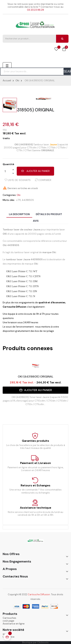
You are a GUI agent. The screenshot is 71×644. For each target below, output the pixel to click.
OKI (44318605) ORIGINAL (35, 377)
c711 (18, 200)
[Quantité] (7, 171)
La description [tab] (19, 214)
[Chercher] (35, 72)
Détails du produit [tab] (49, 214)
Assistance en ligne (14, 624)
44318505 (28, 200)
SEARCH (67, 71)
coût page (8, 621)
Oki (19, 195)
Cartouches (9, 618)
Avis (36, 221)
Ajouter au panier (35, 171)
